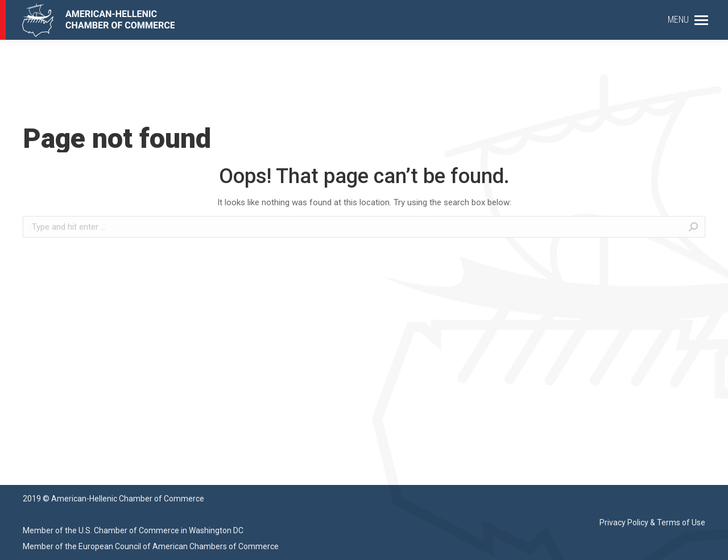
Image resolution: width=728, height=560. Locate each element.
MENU (678, 20)
